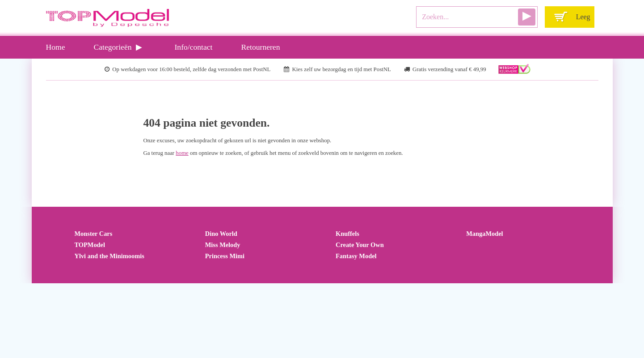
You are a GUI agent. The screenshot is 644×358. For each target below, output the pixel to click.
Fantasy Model (356, 256)
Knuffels (347, 234)
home (182, 153)
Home (56, 47)
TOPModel (90, 245)
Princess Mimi (225, 256)
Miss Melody (223, 245)
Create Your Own (360, 245)
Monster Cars (94, 234)
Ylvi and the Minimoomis (109, 256)
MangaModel (484, 234)
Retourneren (261, 47)
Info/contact (194, 47)
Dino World (221, 234)
